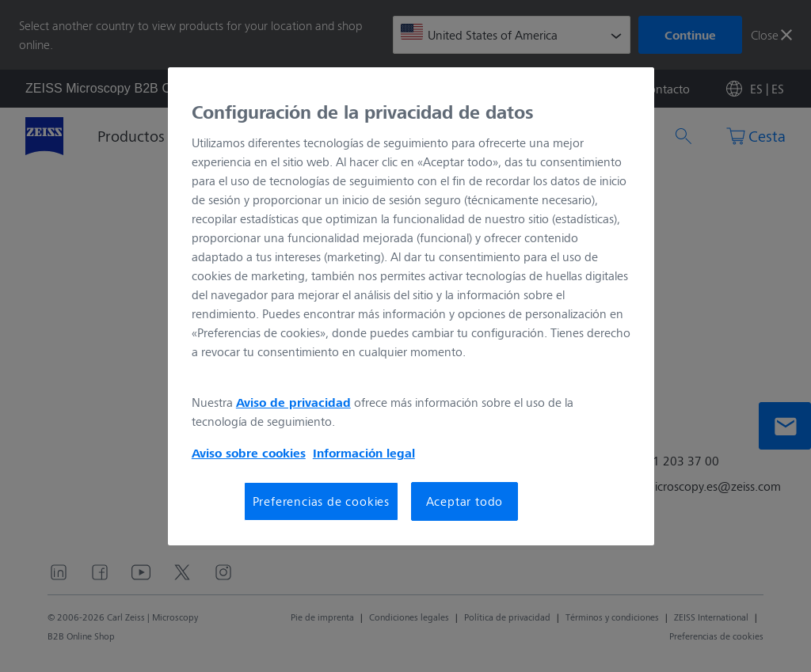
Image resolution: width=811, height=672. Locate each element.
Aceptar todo (465, 501)
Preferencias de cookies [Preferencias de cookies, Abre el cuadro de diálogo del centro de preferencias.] (321, 501)
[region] (411, 306)
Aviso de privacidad (293, 402)
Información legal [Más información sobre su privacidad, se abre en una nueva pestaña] (364, 453)
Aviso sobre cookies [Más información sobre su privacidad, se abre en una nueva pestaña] (249, 453)
